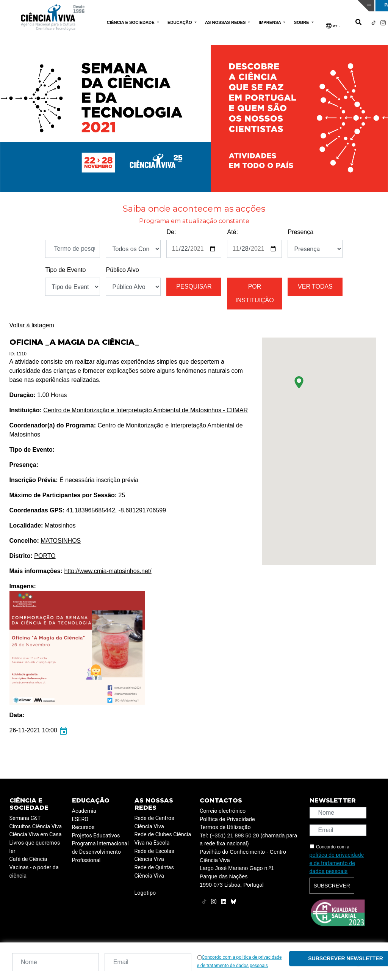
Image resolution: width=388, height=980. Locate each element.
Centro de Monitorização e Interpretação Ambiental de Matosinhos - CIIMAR (145, 410)
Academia (84, 811)
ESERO (80, 819)
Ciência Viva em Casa (36, 835)
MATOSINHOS (61, 541)
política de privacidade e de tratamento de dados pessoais (337, 863)
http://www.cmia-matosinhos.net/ (108, 571)
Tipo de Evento (65, 270)
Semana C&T (25, 818)
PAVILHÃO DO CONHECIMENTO (170, 5)
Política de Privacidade (227, 819)
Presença (300, 232)
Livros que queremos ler (35, 847)
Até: (232, 232)
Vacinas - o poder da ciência (34, 872)
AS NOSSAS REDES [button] (226, 22)
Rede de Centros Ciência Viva (154, 822)
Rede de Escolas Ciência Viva (154, 855)
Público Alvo (122, 270)
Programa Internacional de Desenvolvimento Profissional (100, 852)
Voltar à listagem (32, 325)
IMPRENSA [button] (271, 22)
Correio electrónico (223, 811)
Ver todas (315, 287)
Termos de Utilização (225, 827)
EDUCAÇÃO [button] (180, 22)
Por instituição (254, 293)
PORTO (45, 556)
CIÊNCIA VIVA (258, 6)
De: (171, 232)
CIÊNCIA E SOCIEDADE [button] (131, 22)
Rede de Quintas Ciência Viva (154, 872)
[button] (299, 382)
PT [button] (332, 26)
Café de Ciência (28, 859)
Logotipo (145, 893)
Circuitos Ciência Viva (36, 827)
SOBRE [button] (302, 22)
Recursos (83, 827)
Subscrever (332, 886)
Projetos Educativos (96, 836)
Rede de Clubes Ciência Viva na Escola (163, 839)
